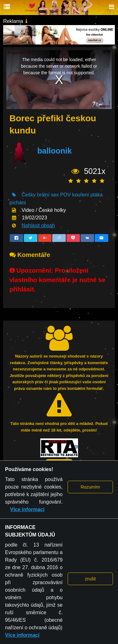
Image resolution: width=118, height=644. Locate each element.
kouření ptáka (87, 195)
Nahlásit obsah (38, 225)
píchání (18, 203)
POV (65, 195)
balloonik (54, 151)
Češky (28, 195)
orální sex (48, 195)
